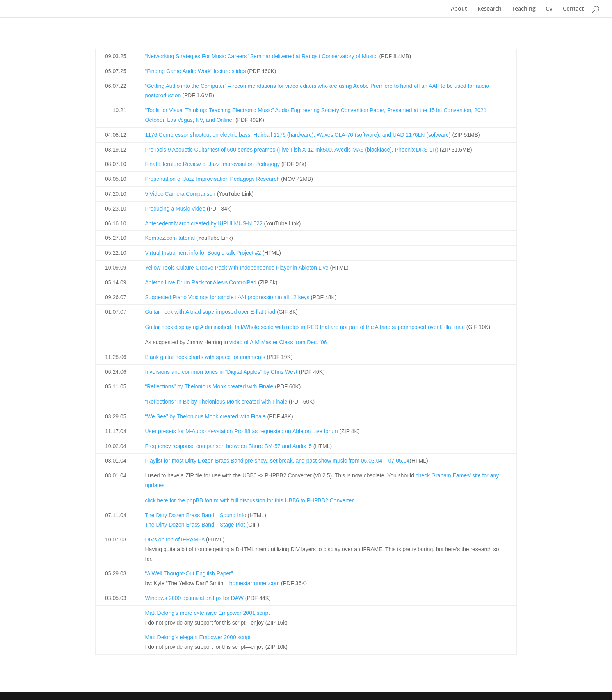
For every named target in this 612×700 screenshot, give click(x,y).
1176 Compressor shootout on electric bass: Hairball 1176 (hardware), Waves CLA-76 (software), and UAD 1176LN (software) (298, 135)
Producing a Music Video (175, 209)
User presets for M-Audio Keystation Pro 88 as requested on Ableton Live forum (242, 431)
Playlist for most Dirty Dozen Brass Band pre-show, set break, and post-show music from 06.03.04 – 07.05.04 (278, 461)
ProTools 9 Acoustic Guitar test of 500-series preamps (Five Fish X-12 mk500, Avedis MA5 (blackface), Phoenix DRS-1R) (292, 150)
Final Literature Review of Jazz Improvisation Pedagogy (213, 164)
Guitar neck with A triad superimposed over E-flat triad (210, 312)
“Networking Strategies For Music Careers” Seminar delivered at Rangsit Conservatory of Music (261, 56)
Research (489, 9)
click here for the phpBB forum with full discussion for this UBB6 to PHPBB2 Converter (250, 500)
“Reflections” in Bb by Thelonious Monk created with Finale (216, 402)
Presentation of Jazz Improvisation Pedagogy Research (213, 179)
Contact (573, 9)
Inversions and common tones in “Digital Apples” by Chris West (221, 372)
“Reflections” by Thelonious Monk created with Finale (209, 386)
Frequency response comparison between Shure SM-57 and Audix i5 (229, 446)
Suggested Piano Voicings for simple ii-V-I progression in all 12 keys (227, 297)
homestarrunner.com (254, 583)
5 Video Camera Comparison (180, 194)
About (459, 9)
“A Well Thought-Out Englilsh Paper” (189, 573)
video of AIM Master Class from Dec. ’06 (278, 342)
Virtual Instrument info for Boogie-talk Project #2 (203, 253)
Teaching (524, 9)
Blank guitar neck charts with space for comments (205, 357)
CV (549, 9)
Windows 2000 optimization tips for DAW (194, 598)
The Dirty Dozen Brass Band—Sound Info (196, 515)
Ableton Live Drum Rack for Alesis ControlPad (201, 282)
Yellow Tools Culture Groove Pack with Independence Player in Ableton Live (237, 268)
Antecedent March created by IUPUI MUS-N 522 (204, 223)
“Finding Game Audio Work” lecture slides (196, 71)
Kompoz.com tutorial (170, 238)
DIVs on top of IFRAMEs (175, 539)
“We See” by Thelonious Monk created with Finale (205, 416)
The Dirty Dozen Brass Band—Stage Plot (195, 525)
